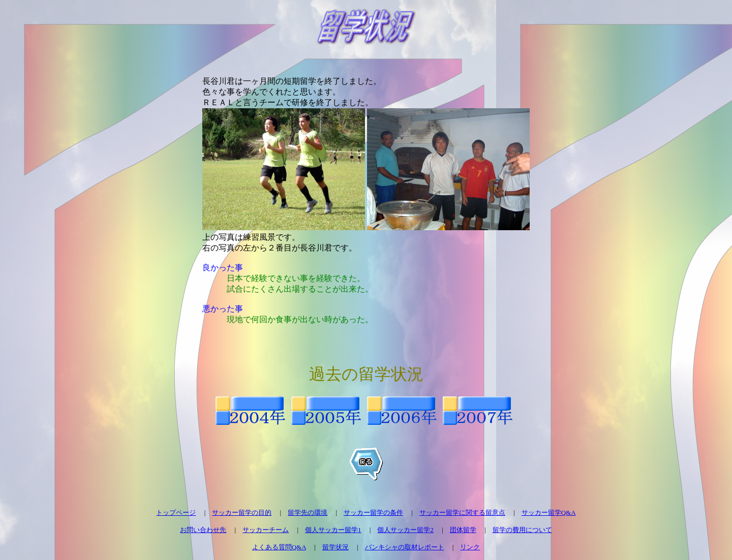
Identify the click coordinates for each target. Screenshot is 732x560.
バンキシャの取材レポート (405, 547)
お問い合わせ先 (203, 530)
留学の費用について (522, 530)
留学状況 (335, 547)
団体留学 (463, 530)
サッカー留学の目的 (242, 512)
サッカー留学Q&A (549, 512)
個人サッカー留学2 (405, 530)
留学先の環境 (308, 512)
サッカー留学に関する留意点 (462, 512)
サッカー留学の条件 (373, 512)
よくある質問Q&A (279, 547)
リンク (470, 547)
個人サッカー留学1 (333, 530)
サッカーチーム (266, 530)
